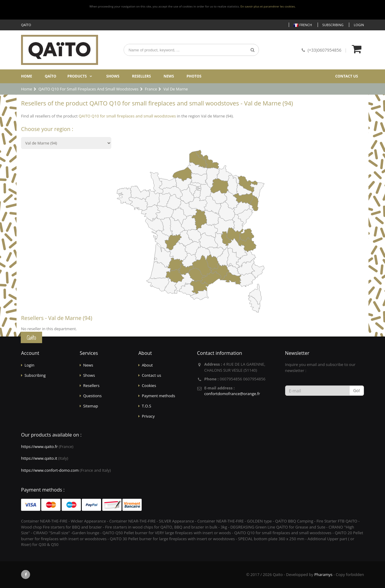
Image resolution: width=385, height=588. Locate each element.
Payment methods (158, 396)
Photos (194, 76)
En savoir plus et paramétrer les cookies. (268, 6)
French (303, 25)
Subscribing (333, 25)
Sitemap (91, 406)
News (169, 76)
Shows (113, 76)
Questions (92, 396)
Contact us (346, 76)
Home (27, 76)
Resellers (142, 76)
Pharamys (323, 574)
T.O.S (146, 406)
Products (77, 76)
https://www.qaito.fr (39, 446)
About (147, 365)
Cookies (149, 385)
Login (359, 25)
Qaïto (51, 76)
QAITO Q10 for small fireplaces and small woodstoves (127, 116)
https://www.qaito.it (39, 458)
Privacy (148, 416)
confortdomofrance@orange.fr (232, 394)
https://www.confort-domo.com (50, 470)
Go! (356, 390)
